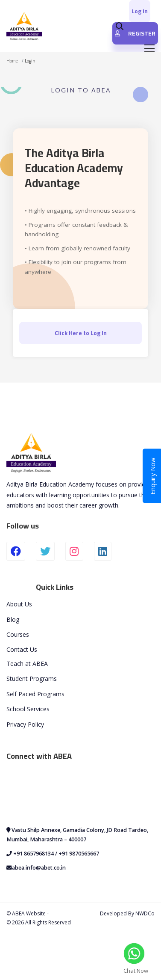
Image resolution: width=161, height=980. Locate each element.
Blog (13, 619)
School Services (28, 709)
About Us (19, 604)
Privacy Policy (25, 724)
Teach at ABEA (27, 664)
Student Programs (32, 679)
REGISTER (135, 33)
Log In (140, 11)
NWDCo (145, 913)
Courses (18, 634)
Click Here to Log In (81, 333)
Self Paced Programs (35, 694)
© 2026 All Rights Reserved (39, 922)
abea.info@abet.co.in (39, 868)
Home (12, 61)
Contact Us (22, 649)
